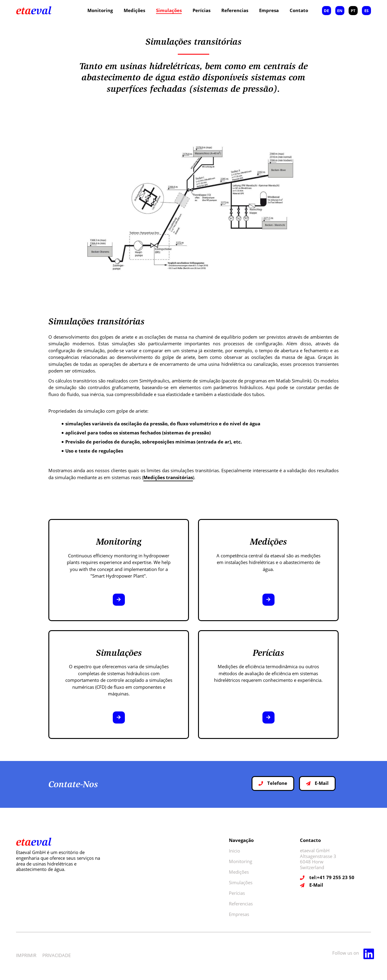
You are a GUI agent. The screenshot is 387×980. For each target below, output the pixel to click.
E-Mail (317, 783)
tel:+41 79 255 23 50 (332, 877)
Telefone (273, 783)
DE (326, 11)
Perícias (202, 10)
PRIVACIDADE (57, 955)
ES (366, 11)
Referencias (235, 10)
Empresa (269, 10)
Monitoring (100, 10)
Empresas (239, 914)
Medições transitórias (168, 477)
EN (340, 11)
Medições (134, 10)
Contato (299, 10)
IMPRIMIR (26, 955)
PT (353, 11)
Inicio (234, 851)
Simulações (169, 10)
